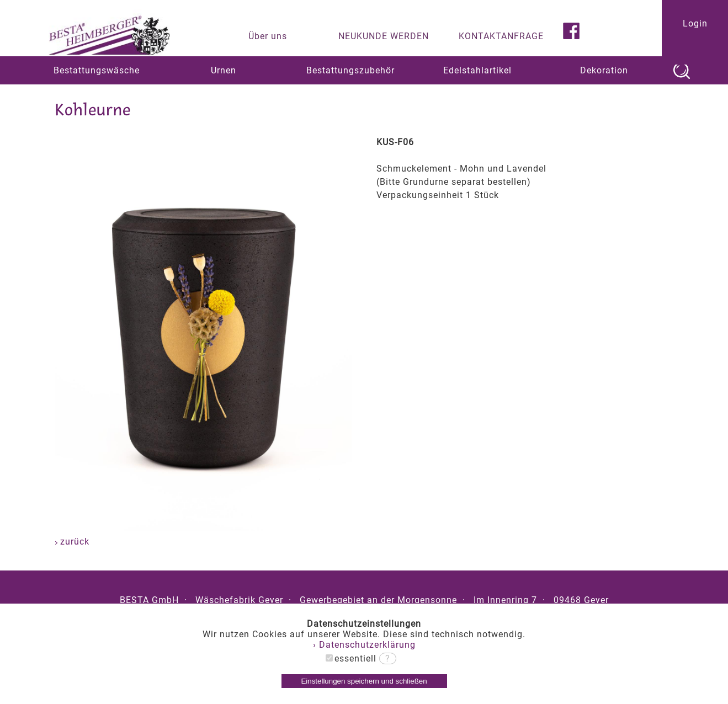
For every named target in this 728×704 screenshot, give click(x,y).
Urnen (224, 70)
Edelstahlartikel (477, 70)
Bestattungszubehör (350, 70)
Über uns (268, 36)
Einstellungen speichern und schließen (364, 681)
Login (695, 23)
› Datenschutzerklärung (364, 645)
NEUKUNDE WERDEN (384, 36)
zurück (72, 542)
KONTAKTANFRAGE (501, 36)
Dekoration (604, 70)
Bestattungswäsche (97, 70)
